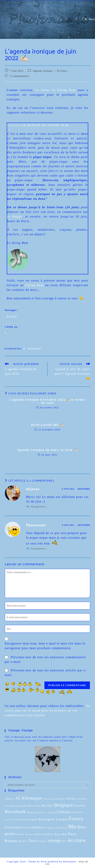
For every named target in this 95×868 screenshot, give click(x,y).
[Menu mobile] (90, 19)
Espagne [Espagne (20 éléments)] (62, 819)
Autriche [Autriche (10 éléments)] (22, 806)
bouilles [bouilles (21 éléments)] (80, 805)
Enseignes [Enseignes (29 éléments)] (47, 819)
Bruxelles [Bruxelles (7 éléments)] (41, 812)
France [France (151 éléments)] (76, 819)
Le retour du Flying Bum (56, 90)
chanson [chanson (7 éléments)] (51, 812)
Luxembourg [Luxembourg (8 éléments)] (60, 828)
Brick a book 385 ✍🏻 (47, 425)
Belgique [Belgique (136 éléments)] (64, 805)
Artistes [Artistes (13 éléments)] (82, 799)
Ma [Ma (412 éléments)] (72, 826)
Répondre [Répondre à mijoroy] (84, 489)
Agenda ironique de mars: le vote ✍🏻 (47, 450)
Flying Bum (35, 285)
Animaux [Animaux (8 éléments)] (49, 799)
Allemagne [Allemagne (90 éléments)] (32, 798)
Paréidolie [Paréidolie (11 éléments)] (47, 834)
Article (12, 316)
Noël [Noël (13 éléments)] (37, 834)
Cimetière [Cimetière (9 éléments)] (77, 812)
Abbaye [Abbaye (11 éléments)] (9, 799)
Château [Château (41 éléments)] (64, 812)
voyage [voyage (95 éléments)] (55, 840)
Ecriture (62, 71)
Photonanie (36, 525)
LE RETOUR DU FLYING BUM (45, 125)
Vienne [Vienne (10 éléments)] (42, 841)
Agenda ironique (43, 71)
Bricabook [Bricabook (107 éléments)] (15, 812)
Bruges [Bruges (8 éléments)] (31, 812)
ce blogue (15, 216)
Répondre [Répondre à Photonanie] (84, 525)
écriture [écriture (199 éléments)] (77, 840)
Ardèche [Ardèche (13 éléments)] (60, 799)
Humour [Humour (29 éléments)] (38, 827)
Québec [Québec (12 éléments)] (23, 841)
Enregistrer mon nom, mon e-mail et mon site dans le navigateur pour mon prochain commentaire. (45, 646)
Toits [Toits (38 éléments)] (33, 841)
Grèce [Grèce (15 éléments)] (27, 827)
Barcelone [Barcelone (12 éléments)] (34, 806)
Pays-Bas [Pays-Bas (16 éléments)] (61, 834)
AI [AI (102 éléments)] (18, 798)
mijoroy (33, 489)
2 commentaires (19, 76)
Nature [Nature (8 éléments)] (29, 834)
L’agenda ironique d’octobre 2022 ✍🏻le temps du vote (47, 401)
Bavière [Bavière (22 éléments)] (47, 805)
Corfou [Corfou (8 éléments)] (9, 819)
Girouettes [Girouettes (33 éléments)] (13, 827)
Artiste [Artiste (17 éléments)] (71, 799)
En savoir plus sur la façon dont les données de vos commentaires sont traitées (47, 711)
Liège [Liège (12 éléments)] (49, 827)
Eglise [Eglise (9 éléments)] (34, 820)
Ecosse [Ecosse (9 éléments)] (26, 820)
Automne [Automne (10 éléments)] (10, 806)
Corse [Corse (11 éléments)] (17, 819)
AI (24, 349)
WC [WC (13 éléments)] (65, 841)
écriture (34, 349)
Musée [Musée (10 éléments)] (21, 834)
